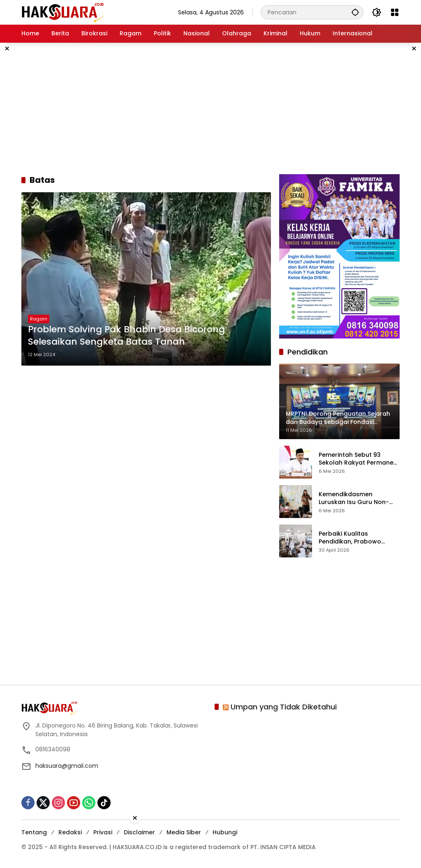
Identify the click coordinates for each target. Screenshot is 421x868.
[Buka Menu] (395, 12)
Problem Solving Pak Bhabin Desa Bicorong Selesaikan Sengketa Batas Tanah (126, 336)
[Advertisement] (210, 108)
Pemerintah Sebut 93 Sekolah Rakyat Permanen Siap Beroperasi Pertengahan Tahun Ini (358, 459)
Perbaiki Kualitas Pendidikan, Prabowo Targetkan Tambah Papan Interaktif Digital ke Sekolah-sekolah (359, 538)
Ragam (39, 319)
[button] (355, 12)
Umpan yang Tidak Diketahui (284, 707)
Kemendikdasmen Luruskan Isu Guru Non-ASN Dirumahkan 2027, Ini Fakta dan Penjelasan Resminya (356, 498)
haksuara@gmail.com (67, 766)
